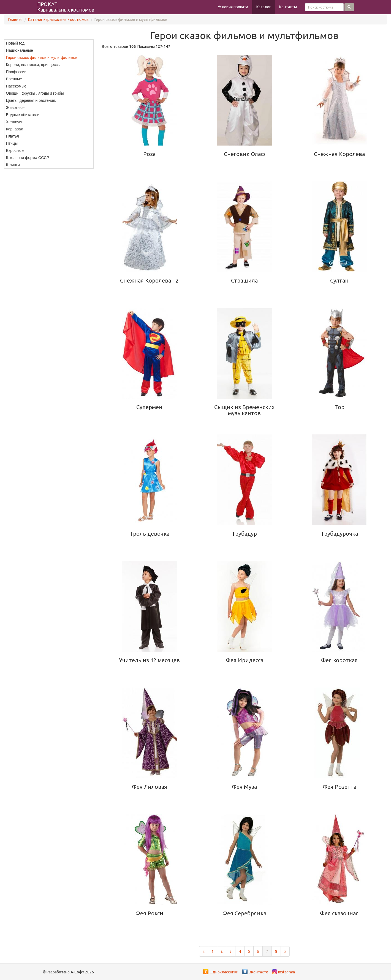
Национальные (20, 50)
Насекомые (16, 86)
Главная (15, 20)
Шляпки (13, 165)
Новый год (15, 43)
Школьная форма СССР (28, 158)
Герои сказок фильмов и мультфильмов (42, 58)
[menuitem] (49, 43)
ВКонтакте (258, 972)
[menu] (49, 104)
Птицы (12, 143)
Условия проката (233, 7)
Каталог (264, 7)
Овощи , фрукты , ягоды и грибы (35, 93)
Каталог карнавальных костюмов (58, 20)
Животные (15, 108)
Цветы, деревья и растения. (31, 100)
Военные (14, 79)
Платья (13, 136)
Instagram (287, 972)
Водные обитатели (23, 115)
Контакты (288, 7)
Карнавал (15, 129)
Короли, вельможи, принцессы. (34, 65)
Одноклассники (224, 972)
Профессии (16, 72)
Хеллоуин (15, 122)
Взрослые (15, 150)
